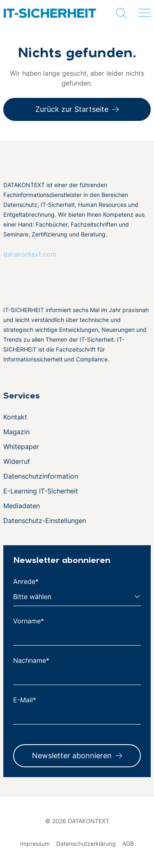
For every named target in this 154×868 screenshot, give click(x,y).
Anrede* (26, 581)
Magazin (16, 432)
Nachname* (31, 660)
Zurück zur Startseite (72, 109)
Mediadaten (22, 506)
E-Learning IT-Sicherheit (41, 491)
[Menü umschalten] (145, 13)
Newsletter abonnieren (72, 756)
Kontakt (15, 417)
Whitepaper (21, 447)
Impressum (35, 844)
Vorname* (29, 621)
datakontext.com (30, 254)
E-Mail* (25, 700)
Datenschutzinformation (41, 476)
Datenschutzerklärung (86, 844)
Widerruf (17, 461)
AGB (128, 844)
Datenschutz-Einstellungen (45, 521)
